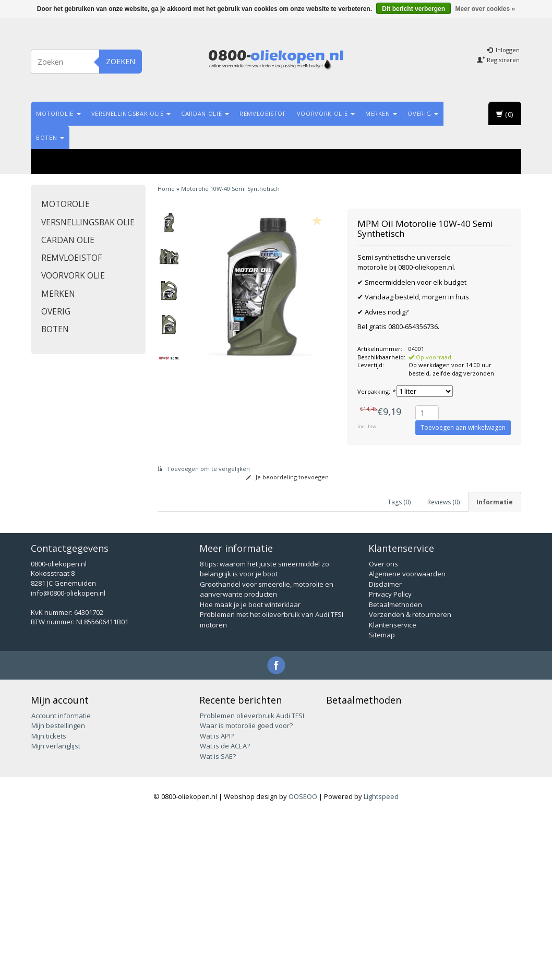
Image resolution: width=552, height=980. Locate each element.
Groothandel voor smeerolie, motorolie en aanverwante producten (267, 753)
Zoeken (121, 61)
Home (166, 189)
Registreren (498, 60)
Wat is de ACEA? (225, 910)
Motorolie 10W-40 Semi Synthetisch (230, 189)
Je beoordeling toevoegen (287, 477)
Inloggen (503, 50)
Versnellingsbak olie (131, 113)
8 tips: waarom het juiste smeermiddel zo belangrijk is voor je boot (265, 733)
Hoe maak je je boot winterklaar (250, 768)
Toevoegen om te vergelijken (204, 469)
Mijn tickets (49, 900)
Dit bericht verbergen (413, 9)
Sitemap (382, 798)
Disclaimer (385, 748)
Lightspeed (381, 960)
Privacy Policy (390, 758)
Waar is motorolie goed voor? (246, 889)
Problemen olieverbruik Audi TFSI (252, 879)
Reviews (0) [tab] (443, 502)
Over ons (383, 728)
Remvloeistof (263, 113)
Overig (423, 113)
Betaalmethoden (395, 768)
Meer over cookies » (485, 9)
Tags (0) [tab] (399, 502)
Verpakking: (376, 391)
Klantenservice (393, 789)
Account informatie (61, 879)
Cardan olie (205, 113)
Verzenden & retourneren (410, 778)
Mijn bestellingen (58, 889)
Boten (50, 137)
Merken (381, 113)
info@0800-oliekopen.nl (68, 757)
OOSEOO (303, 960)
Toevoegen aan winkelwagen (463, 427)
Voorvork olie (326, 113)
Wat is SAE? (218, 920)
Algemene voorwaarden (407, 737)
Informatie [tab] (495, 502)
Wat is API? (217, 900)
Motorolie (58, 113)
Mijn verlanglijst (56, 910)
